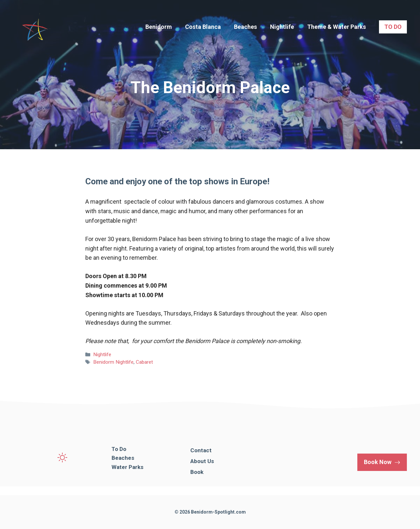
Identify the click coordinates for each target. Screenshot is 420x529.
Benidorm (159, 27)
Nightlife (282, 27)
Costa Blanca (203, 27)
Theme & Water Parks (336, 27)
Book (197, 472)
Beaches (245, 27)
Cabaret (144, 362)
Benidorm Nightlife (113, 362)
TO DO (393, 27)
